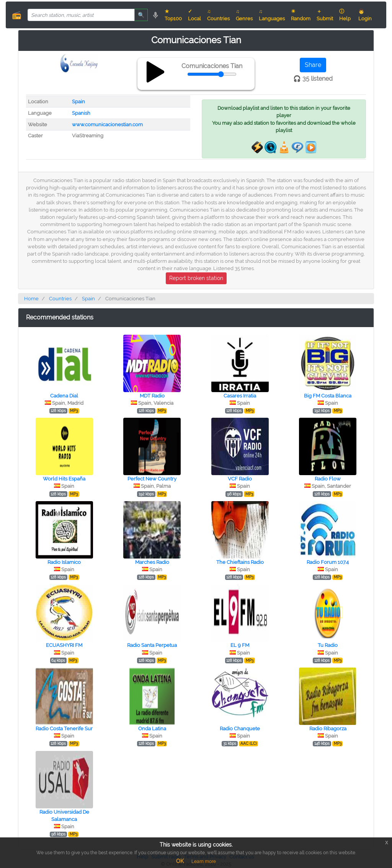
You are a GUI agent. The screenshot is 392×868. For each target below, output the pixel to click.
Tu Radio (328, 645)
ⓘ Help (345, 15)
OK (180, 861)
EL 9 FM (240, 645)
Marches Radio (152, 562)
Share (313, 65)
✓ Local (194, 15)
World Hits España (64, 479)
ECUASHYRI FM (64, 645)
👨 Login (365, 15)
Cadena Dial (64, 396)
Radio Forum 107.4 (328, 562)
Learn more (204, 861)
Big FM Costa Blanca (328, 396)
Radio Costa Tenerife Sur (64, 729)
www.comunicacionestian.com (107, 125)
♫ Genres (244, 15)
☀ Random (301, 15)
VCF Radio (240, 479)
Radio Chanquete (240, 729)
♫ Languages (272, 15)
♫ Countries (218, 15)
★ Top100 (173, 15)
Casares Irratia (240, 396)
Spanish (81, 113)
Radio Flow (328, 479)
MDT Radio (152, 396)
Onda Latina (152, 729)
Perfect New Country (152, 479)
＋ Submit (325, 15)
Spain (78, 102)
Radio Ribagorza (328, 729)
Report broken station (196, 278)
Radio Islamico (64, 562)
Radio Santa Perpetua (152, 645)
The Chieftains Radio (240, 562)
